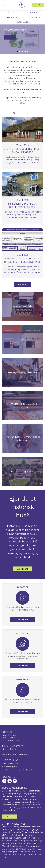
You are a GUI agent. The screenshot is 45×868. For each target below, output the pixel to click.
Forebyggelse (11, 17)
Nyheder (23, 285)
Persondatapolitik (10, 767)
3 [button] (23, 52)
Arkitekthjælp (15, 30)
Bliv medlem (38, 5)
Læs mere (10, 37)
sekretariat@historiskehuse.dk (16, 754)
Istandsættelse (34, 13)
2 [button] (20, 52)
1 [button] (17, 52)
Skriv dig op (10, 816)
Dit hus (11, 13)
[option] (22, 39)
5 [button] (28, 52)
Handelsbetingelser (11, 763)
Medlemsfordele (34, 17)
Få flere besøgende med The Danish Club (19, 770)
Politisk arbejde (23, 22)
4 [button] (25, 52)
